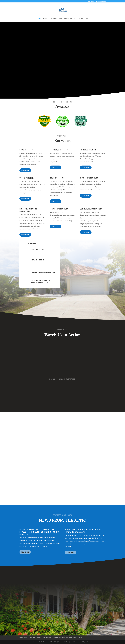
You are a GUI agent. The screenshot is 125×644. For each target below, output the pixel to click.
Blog (61, 19)
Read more (25, 170)
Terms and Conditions (35, 638)
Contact (82, 19)
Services (53, 19)
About (45, 19)
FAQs (76, 19)
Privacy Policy (23, 638)
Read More (25, 552)
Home (39, 19)
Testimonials (68, 19)
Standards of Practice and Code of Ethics (65, 638)
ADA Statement (47, 638)
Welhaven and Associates (50, 642)
